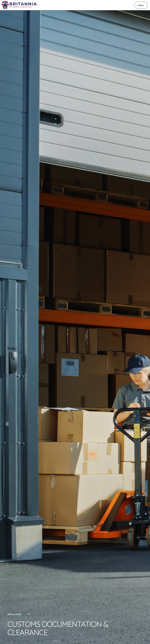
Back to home (14, 614)
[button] (141, 5)
